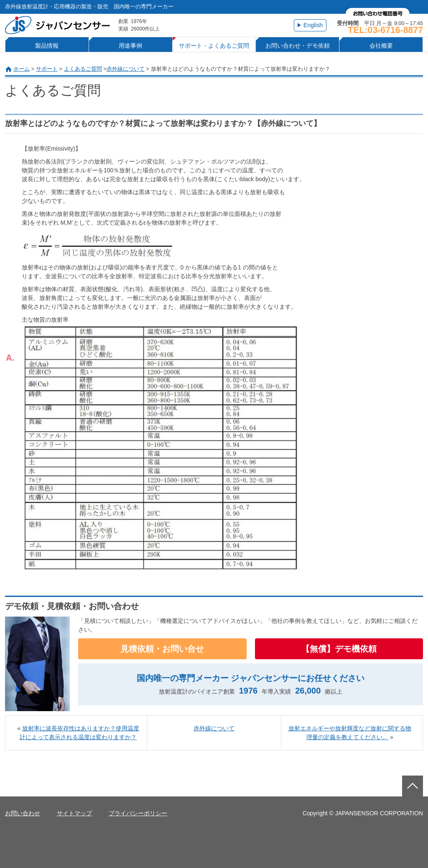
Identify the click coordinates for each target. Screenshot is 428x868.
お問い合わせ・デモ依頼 (298, 46)
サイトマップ (74, 813)
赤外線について (126, 69)
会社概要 (381, 46)
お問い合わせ (23, 813)
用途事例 (130, 46)
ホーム (22, 69)
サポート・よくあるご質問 (214, 46)
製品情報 (47, 46)
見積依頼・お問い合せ (162, 649)
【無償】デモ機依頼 (339, 649)
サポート (47, 69)
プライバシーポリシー (138, 813)
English (313, 25)
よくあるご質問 (83, 69)
